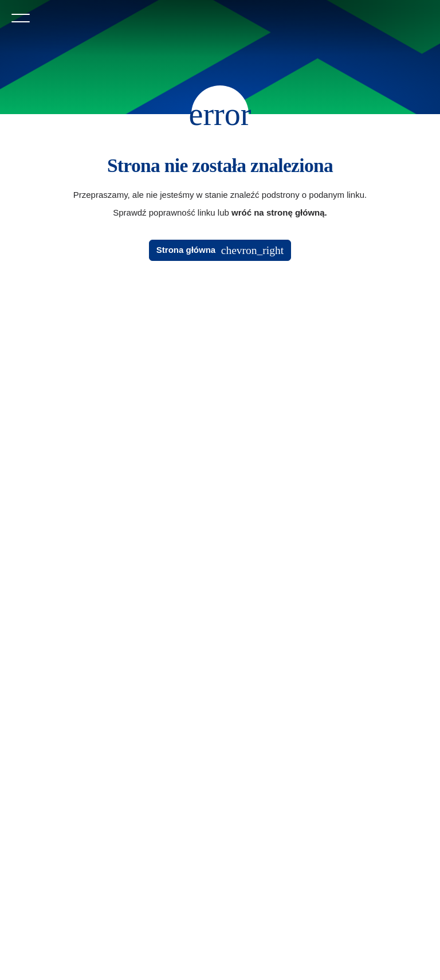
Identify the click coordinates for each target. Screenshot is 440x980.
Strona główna (186, 250)
